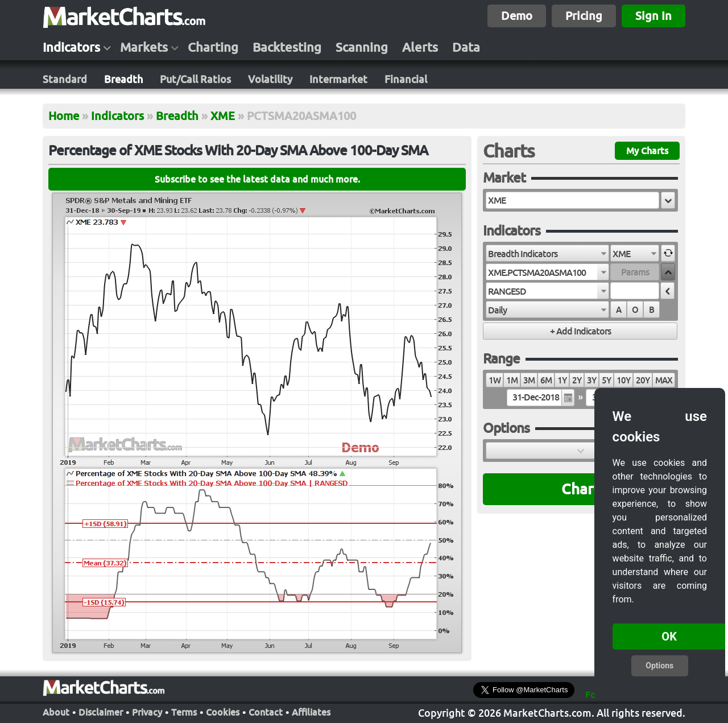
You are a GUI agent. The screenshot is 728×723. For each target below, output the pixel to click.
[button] (668, 200)
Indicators (71, 47)
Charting (213, 47)
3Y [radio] (591, 380)
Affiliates (311, 712)
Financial (406, 79)
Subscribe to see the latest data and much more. (257, 179)
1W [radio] (495, 380)
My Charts (647, 151)
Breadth (123, 79)
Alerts (420, 47)
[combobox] (547, 253)
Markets (144, 47)
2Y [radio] (577, 380)
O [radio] (635, 310)
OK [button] (669, 637)
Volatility (270, 79)
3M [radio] (529, 380)
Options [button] (659, 666)
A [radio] (619, 310)
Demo (517, 16)
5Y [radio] (606, 380)
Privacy (147, 712)
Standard (65, 79)
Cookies (223, 712)
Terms (184, 712)
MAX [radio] (664, 380)
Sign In (653, 16)
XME (223, 116)
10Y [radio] (623, 380)
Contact (266, 712)
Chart (580, 489)
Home (64, 116)
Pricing (584, 16)
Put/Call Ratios (195, 79)
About (56, 712)
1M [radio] (512, 380)
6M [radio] (546, 380)
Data (466, 47)
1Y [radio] (562, 380)
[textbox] (572, 200)
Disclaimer (101, 712)
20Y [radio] (643, 380)
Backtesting (287, 47)
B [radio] (652, 310)
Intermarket (338, 79)
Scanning (362, 47)
